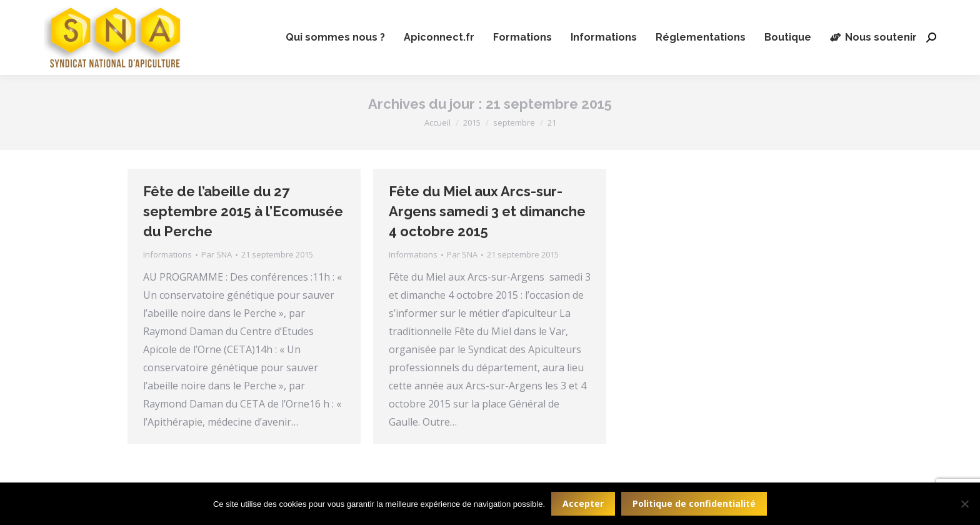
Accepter (583, 503)
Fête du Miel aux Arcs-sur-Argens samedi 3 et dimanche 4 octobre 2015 (487, 211)
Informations (167, 254)
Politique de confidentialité (694, 503)
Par (217, 254)
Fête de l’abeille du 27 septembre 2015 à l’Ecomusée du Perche (243, 211)
